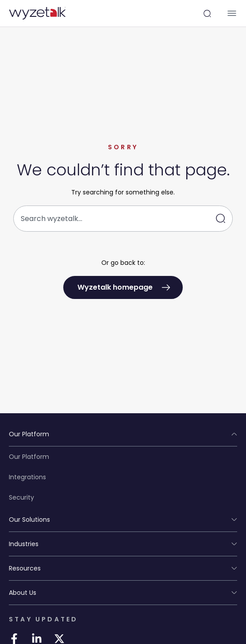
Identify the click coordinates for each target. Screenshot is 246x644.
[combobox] (123, 219)
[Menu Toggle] (232, 13)
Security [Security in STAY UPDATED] (21, 497)
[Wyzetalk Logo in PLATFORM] (37, 13)
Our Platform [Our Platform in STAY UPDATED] (29, 457)
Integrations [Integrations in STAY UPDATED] (27, 477)
